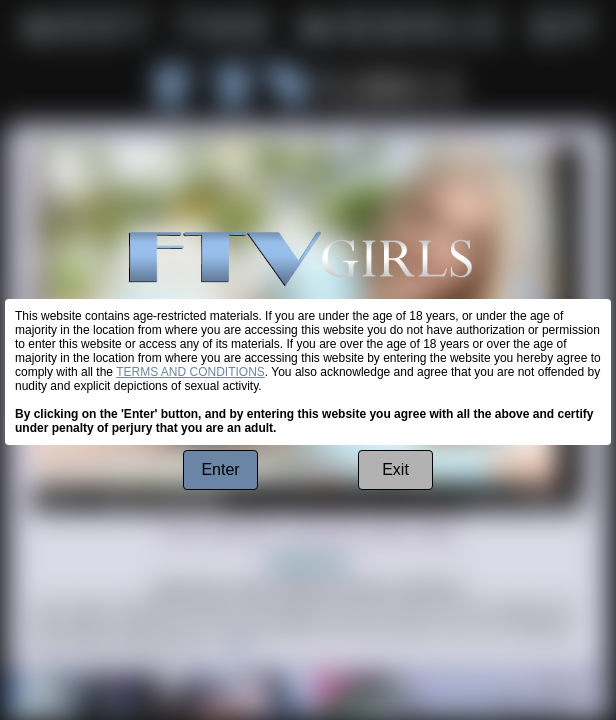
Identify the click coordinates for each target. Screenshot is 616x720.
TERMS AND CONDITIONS (190, 372)
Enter (220, 469)
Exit (395, 469)
